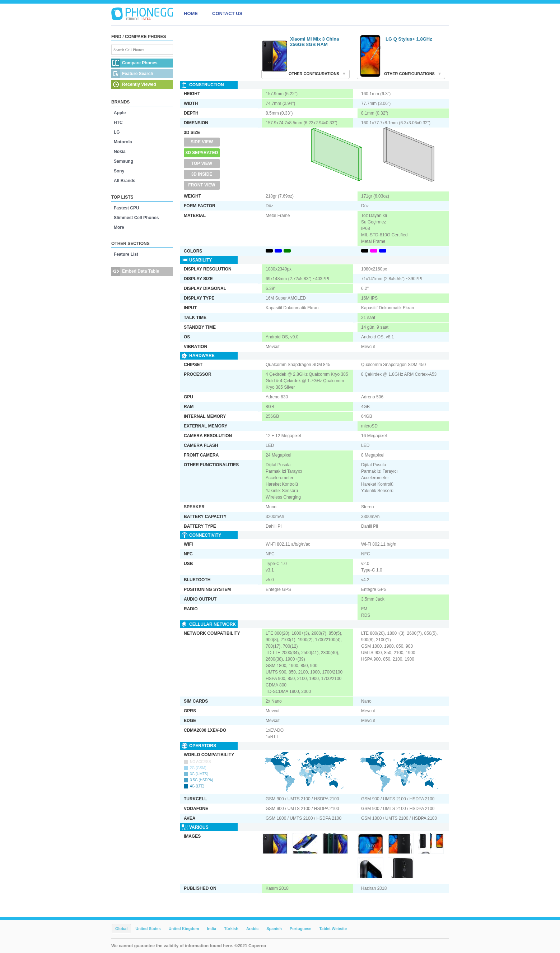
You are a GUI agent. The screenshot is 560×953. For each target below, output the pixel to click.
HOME (191, 13)
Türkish (231, 929)
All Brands (125, 181)
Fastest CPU (127, 208)
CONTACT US (227, 13)
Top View (202, 163)
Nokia (120, 152)
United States (148, 929)
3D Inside (202, 174)
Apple (120, 113)
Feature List (126, 254)
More (119, 227)
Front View (202, 185)
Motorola (123, 142)
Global (121, 929)
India (211, 929)
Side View (202, 142)
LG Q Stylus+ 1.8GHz (409, 39)
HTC (118, 122)
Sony (119, 171)
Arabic (252, 929)
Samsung (123, 161)
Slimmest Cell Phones (136, 218)
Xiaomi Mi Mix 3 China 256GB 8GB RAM (315, 42)
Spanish (274, 929)
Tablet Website (333, 929)
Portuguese (301, 929)
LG (117, 132)
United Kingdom (184, 929)
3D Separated (202, 153)
